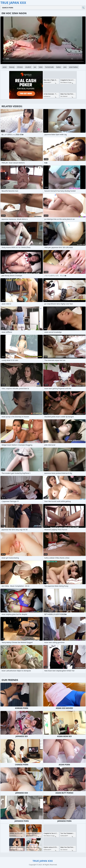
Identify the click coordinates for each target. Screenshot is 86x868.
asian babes (73, 67)
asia (65, 67)
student (28, 67)
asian (5, 67)
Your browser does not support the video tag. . (43, 40)
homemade (49, 67)
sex (35, 67)
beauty (12, 67)
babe (41, 67)
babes (59, 67)
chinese (20, 67)
